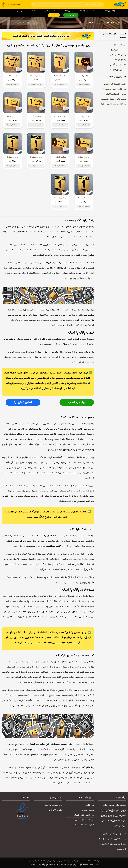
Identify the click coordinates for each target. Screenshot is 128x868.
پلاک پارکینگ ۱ (83, 76)
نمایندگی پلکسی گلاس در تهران (113, 104)
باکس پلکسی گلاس (118, 55)
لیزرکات (122, 23)
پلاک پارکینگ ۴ (12, 76)
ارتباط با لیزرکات (55, 810)
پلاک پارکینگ (121, 60)
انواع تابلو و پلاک (87, 11)
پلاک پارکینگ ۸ (12, 117)
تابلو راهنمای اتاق (106, 839)
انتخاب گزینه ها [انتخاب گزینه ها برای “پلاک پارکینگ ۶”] (60, 125)
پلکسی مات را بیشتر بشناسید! (113, 99)
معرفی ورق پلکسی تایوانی (116, 94)
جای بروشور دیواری (118, 70)
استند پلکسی (50, 11)
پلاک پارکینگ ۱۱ (12, 157)
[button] (12, 4)
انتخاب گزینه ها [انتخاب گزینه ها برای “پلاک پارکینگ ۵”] (84, 125)
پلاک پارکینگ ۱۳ (84, 198)
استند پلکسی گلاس (118, 65)
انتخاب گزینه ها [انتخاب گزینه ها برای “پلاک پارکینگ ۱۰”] (60, 166)
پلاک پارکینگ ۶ (60, 117)
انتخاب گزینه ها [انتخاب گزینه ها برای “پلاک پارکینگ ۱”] (84, 84)
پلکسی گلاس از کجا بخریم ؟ (114, 84)
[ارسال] (33, 5)
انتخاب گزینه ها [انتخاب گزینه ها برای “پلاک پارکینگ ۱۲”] (36, 166)
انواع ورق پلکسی (108, 11)
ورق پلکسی (90, 805)
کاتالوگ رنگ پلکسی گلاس (83, 825)
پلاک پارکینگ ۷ (36, 117)
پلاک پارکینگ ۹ (84, 157)
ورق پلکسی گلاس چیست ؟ (115, 89)
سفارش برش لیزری (118, 50)
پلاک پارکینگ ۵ (84, 117)
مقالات (35, 11)
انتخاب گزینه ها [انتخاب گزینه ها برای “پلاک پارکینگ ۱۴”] (60, 206)
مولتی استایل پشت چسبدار (42, 662)
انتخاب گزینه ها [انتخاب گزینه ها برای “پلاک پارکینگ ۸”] (12, 125)
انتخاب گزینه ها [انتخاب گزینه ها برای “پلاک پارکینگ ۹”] (84, 166)
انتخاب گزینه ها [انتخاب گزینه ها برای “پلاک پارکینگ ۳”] (36, 84)
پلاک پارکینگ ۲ (60, 76)
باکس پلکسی (67, 11)
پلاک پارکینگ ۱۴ (60, 198)
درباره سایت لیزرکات (54, 805)
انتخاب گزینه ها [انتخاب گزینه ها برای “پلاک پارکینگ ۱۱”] (12, 166)
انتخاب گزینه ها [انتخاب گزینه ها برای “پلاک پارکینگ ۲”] (60, 84)
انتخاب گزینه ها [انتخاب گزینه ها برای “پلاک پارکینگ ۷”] (36, 125)
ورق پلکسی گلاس (119, 45)
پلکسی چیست (88, 810)
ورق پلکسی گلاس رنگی (85, 820)
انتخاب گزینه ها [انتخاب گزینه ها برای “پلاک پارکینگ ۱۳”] (84, 206)
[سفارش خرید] (20, 23)
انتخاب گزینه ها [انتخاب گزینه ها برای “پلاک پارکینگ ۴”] (12, 84)
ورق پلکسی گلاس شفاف (84, 815)
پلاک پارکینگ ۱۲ (36, 157)
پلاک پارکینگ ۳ (36, 76)
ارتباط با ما (19, 11)
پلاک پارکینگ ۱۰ (60, 157)
